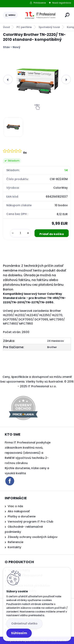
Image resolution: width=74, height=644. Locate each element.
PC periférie (24, 27)
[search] (67, 15)
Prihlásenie (40, 3)
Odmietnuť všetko (24, 623)
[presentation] (8, 79)
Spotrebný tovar (49, 27)
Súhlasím (19, 633)
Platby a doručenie (22, 516)
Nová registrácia (62, 3)
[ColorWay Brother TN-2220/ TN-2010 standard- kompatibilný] (37, 80)
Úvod (6, 27)
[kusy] (21, 233)
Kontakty (14, 547)
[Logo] (41, 15)
